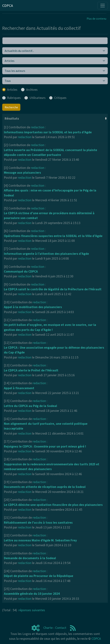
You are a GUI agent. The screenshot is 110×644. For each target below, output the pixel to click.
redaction (38, 127)
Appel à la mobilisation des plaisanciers (33, 307)
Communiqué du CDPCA (21, 271)
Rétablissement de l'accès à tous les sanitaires (38, 523)
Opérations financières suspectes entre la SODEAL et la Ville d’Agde (53, 236)
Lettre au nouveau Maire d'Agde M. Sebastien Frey (40, 540)
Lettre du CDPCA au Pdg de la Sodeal (30, 406)
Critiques (60, 98)
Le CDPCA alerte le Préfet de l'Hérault (31, 370)
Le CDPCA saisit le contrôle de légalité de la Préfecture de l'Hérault (53, 289)
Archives (32, 90)
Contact (61, 628)
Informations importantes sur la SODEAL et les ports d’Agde (48, 132)
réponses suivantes (32, 610)
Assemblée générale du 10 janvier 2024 (32, 594)
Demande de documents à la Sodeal (30, 558)
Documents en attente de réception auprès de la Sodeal (45, 487)
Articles (12, 90)
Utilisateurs (37, 98)
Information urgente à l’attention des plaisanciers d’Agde (46, 254)
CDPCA (96, 639)
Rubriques (14, 98)
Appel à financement (19, 388)
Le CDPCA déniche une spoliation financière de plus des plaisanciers (53, 505)
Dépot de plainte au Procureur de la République (39, 576)
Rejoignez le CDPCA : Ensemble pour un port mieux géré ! (45, 446)
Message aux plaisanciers (22, 173)
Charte (48, 628)
